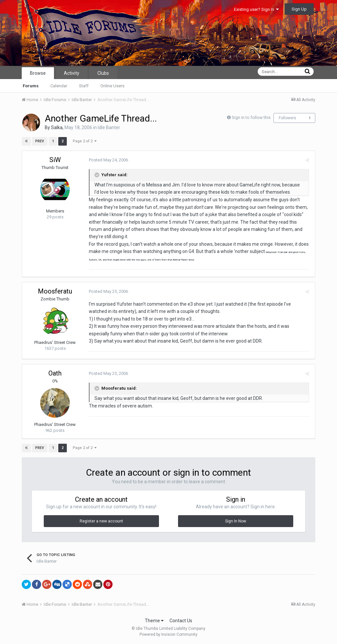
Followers (287, 118)
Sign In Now (236, 521)
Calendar (59, 86)
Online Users (112, 86)
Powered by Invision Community (168, 634)
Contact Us (181, 621)
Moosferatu (55, 291)
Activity (72, 73)
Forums (31, 86)
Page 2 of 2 (84, 141)
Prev (40, 141)
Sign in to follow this (251, 117)
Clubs (103, 73)
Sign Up (299, 9)
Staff (84, 86)
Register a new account (101, 521)
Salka (57, 127)
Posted (107, 160)
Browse (38, 73)
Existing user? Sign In (256, 9)
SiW (55, 160)
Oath (55, 373)
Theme (154, 621)
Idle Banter (109, 127)
